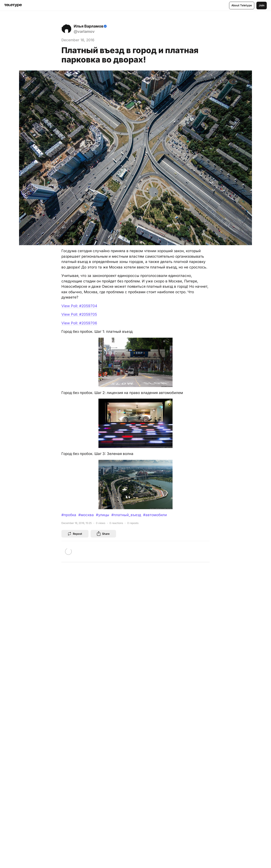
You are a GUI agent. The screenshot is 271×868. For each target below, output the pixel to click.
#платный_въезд (126, 515)
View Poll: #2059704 (79, 306)
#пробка (69, 515)
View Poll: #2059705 (79, 314)
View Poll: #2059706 (79, 323)
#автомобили (155, 515)
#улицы (103, 515)
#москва (86, 515)
